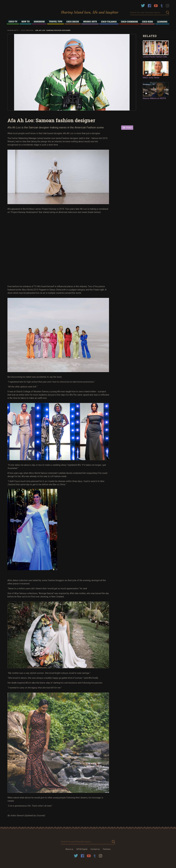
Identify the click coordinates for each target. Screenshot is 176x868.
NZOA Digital (82, 849)
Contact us (95, 849)
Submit (168, 13)
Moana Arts (13, 30)
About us (69, 849)
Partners (107, 849)
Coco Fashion (27, 30)
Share (129, 128)
